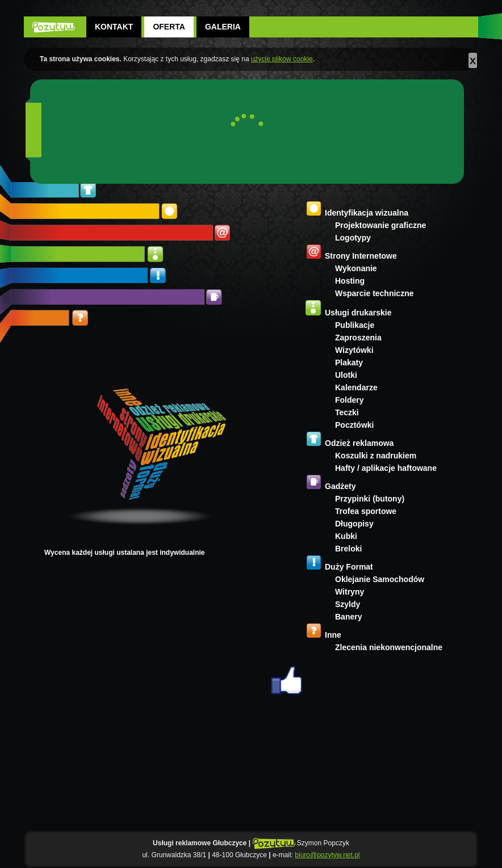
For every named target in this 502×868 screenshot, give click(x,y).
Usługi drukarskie (358, 313)
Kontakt (114, 27)
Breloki (348, 549)
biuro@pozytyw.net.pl (327, 855)
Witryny (350, 592)
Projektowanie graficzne (380, 225)
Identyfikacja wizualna (367, 213)
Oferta (169, 27)
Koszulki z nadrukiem (376, 456)
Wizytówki (354, 350)
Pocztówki (354, 425)
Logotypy (353, 238)
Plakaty (349, 363)
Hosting (350, 281)
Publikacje (355, 325)
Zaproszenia (358, 338)
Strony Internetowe (361, 256)
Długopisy (354, 524)
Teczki (347, 412)
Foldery (350, 400)
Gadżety (340, 486)
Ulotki (346, 375)
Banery (348, 617)
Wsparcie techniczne (375, 293)
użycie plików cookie (282, 59)
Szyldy (348, 604)
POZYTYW (54, 27)
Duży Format (349, 567)
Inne (333, 635)
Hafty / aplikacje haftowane (386, 468)
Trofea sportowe (366, 511)
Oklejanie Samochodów (380, 579)
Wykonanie (356, 268)
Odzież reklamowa (359, 443)
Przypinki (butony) (370, 499)
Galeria (223, 27)
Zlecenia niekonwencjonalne (389, 647)
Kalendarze (356, 387)
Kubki (346, 536)
